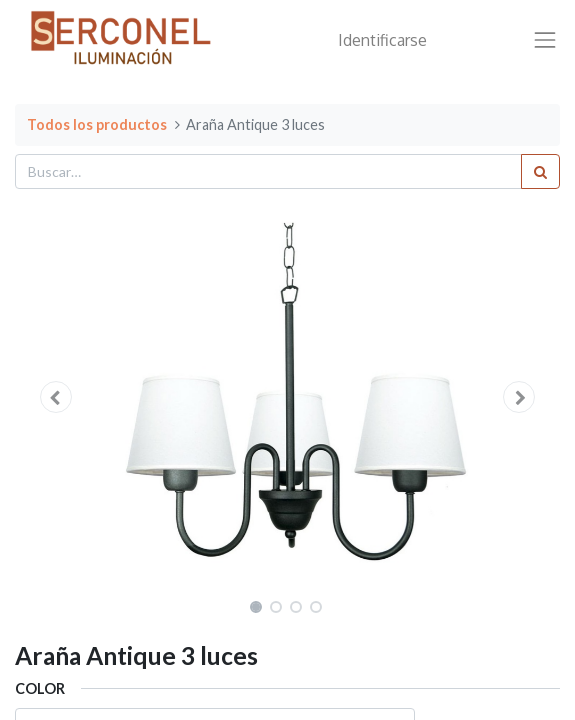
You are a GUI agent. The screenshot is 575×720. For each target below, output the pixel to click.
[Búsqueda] (540, 171)
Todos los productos (97, 124)
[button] (56, 397)
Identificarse (382, 40)
